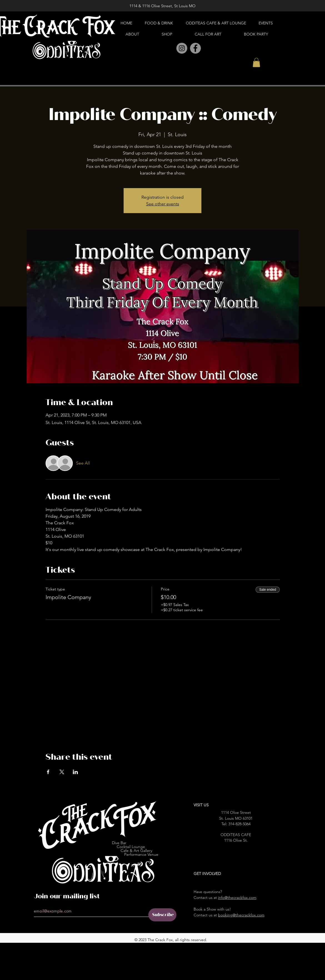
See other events (163, 204)
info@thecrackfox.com (237, 897)
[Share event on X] (62, 772)
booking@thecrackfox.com (241, 915)
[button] (256, 62)
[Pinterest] (170, 48)
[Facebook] (195, 48)
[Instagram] (182, 48)
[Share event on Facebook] (48, 772)
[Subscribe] (162, 915)
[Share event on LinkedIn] (75, 772)
